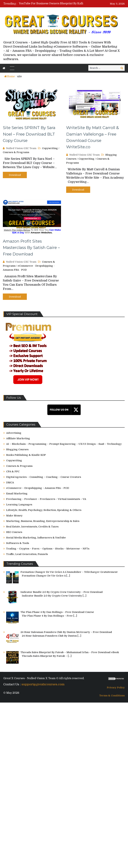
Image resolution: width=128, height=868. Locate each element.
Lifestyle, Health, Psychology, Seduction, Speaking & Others (44, 510)
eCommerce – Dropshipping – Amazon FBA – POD (38, 488)
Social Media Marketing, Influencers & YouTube (36, 538)
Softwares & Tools (18, 543)
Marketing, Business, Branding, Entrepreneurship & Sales (43, 521)
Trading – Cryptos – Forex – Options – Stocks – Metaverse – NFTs (48, 549)
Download (15, 175)
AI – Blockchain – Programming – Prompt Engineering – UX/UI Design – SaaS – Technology (64, 444)
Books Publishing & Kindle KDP (26, 455)
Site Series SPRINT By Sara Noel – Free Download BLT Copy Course (29, 134)
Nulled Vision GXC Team (21, 148)
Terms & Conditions (112, 696)
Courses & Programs (16, 152)
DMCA (10, 483)
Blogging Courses (17, 449)
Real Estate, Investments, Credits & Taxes (32, 527)
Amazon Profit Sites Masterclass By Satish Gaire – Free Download (31, 248)
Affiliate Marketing (18, 438)
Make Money (14, 516)
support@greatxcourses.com (43, 684)
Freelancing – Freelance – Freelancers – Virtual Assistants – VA (46, 499)
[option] (57, 4)
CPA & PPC (13, 471)
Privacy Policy (116, 688)
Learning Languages (19, 505)
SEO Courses (14, 532)
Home (10, 76)
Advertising (14, 433)
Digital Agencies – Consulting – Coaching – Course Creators (44, 477)
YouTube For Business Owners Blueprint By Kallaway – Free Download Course (70, 4)
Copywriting (50, 148)
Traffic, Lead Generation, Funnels (27, 554)
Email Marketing (17, 494)
